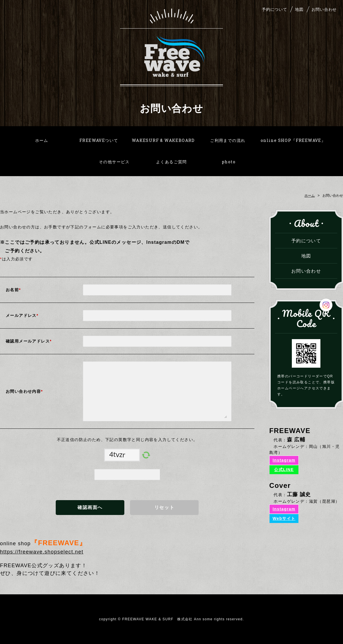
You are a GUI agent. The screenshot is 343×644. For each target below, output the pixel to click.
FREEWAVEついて (99, 140)
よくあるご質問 (171, 162)
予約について (274, 9)
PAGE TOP (332, 632)
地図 (299, 9)
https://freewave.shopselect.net (42, 552)
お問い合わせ (324, 9)
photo (229, 162)
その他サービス (114, 162)
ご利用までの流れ (228, 140)
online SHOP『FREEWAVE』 (293, 140)
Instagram (284, 460)
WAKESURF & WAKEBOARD (163, 140)
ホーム (42, 140)
